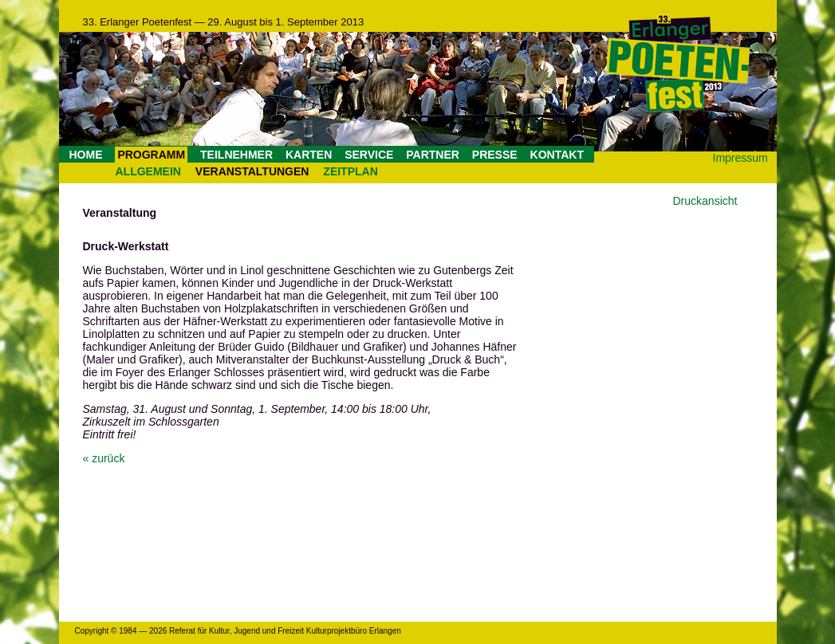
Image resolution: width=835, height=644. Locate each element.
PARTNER (433, 155)
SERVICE (369, 155)
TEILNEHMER (236, 155)
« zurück (104, 458)
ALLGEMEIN (148, 171)
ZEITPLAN (350, 171)
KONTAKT (557, 155)
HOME (86, 155)
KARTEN (309, 155)
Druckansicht (705, 201)
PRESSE (495, 155)
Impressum (740, 158)
